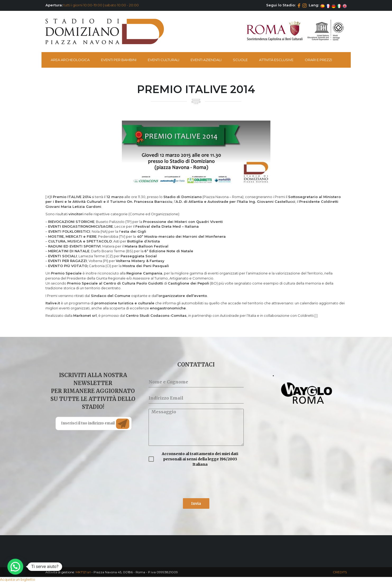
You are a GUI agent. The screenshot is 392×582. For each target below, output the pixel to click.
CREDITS (340, 572)
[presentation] (189, 483)
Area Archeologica (70, 60)
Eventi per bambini (119, 60)
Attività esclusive (276, 60)
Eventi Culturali (163, 60)
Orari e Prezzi (318, 60)
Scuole (240, 60)
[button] (15, 567)
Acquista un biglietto (18, 579)
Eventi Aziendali (206, 60)
